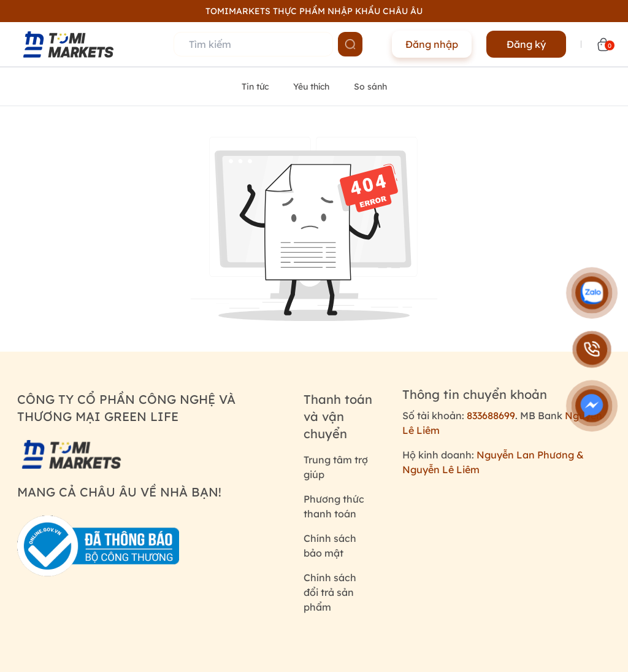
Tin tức (255, 87)
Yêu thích (311, 87)
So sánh (370, 87)
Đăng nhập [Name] (432, 44)
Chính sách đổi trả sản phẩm (330, 592)
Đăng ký (526, 44)
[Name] (350, 44)
